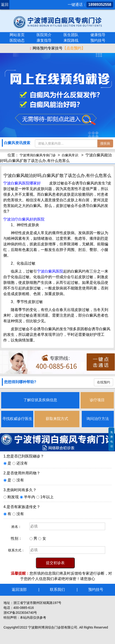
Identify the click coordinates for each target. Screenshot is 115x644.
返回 (5, 5)
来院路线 (71, 40)
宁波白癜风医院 (50, 271)
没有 (20, 480)
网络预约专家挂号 (57, 48)
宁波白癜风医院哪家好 (22, 183)
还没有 (22, 463)
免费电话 (112, 439)
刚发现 (13, 497)
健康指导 (98, 35)
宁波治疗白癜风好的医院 (24, 219)
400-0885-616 (24, 608)
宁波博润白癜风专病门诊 (38, 155)
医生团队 (71, 35)
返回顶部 (19, 590)
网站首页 (17, 35)
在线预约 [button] (104, 382)
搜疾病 (105, 143)
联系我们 (57, 590)
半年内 (30, 497)
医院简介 (44, 35)
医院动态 (17, 40)
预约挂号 (98, 40)
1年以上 (47, 497)
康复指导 (44, 40)
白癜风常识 (70, 155)
